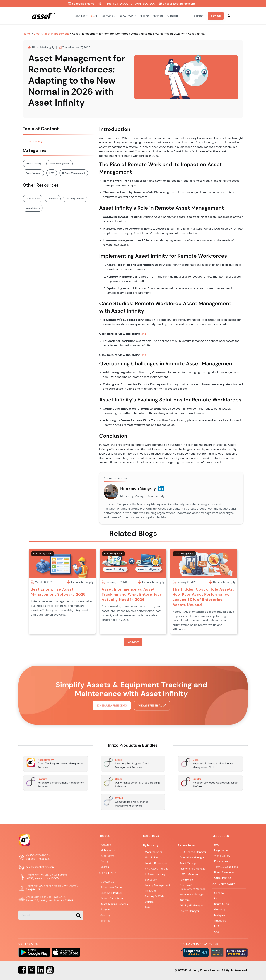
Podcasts (53, 199)
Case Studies (33, 199)
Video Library (33, 208)
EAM (52, 173)
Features (106, 845)
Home (27, 34)
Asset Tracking (33, 173)
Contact (173, 16)
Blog (37, 34)
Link (143, 334)
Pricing (144, 16)
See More (133, 642)
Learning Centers (75, 199)
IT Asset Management (74, 173)
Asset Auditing (33, 164)
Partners (158, 16)
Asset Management (56, 34)
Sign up (216, 16)
